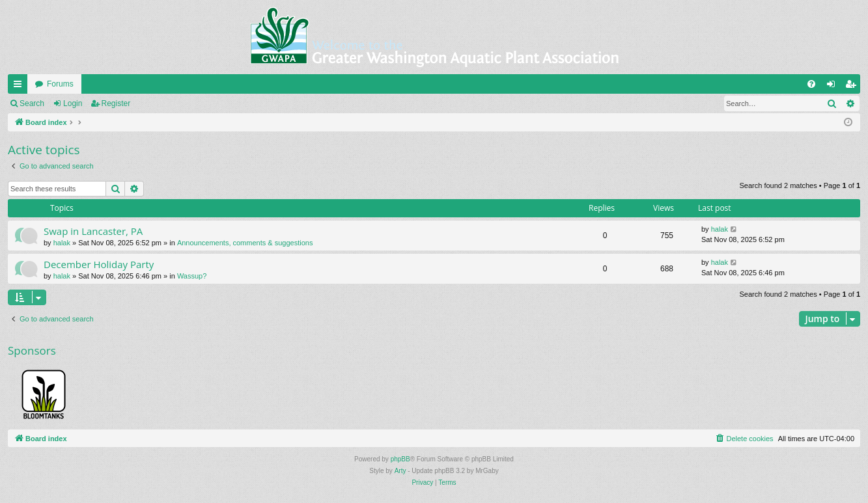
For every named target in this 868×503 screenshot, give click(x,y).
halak (62, 243)
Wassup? (192, 276)
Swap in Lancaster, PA (93, 231)
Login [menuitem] (834, 87)
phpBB (400, 459)
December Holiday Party (99, 264)
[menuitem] (811, 84)
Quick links (20, 87)
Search (32, 103)
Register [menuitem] (853, 87)
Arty (400, 471)
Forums (60, 84)
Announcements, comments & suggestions (245, 243)
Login (73, 103)
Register (116, 103)
